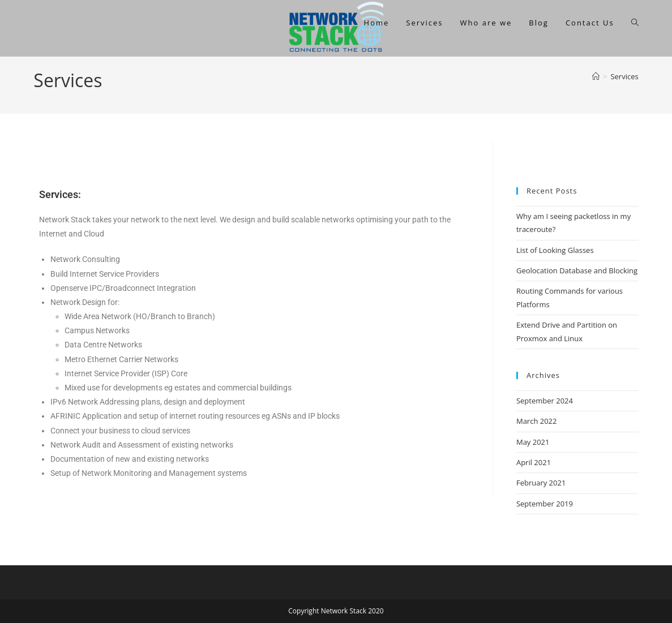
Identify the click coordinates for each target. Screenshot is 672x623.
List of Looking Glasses (555, 250)
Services (624, 76)
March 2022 (537, 421)
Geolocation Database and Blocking (577, 270)
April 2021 (534, 462)
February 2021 (541, 483)
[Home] (596, 76)
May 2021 (533, 442)
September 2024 (545, 401)
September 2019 (545, 504)
